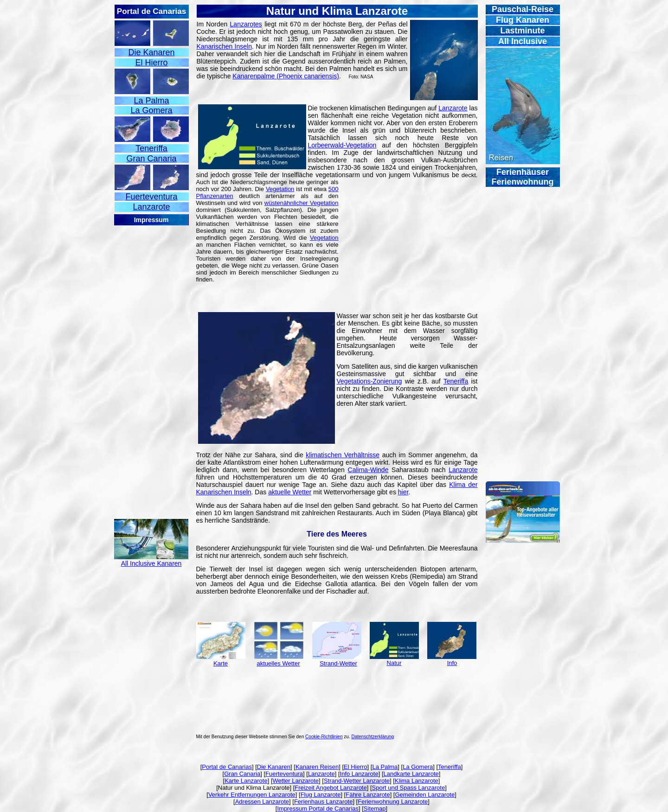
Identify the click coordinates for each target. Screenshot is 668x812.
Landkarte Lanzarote (411, 774)
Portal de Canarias (227, 767)
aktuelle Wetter (290, 492)
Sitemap (375, 809)
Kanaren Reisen (317, 767)
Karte (221, 663)
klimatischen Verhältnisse (343, 455)
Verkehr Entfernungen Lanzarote (252, 795)
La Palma (385, 767)
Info (452, 663)
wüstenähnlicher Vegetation (302, 203)
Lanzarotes (246, 24)
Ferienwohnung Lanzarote (393, 802)
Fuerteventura (284, 774)
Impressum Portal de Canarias (318, 809)
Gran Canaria (242, 774)
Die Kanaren (274, 767)
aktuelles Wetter (279, 663)
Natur (394, 663)
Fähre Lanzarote (368, 795)
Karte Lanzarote (246, 781)
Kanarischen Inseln (224, 46)
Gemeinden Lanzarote (425, 795)
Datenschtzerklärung (373, 737)
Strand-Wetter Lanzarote (357, 781)
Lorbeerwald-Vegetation (342, 145)
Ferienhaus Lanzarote (323, 802)
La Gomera (418, 767)
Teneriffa (456, 381)
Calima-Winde (368, 470)
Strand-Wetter (338, 663)
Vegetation (280, 189)
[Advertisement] (151, 365)
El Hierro (356, 767)
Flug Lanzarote (321, 795)
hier (403, 492)
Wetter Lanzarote (296, 781)
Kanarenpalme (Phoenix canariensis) (286, 76)
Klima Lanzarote (417, 781)
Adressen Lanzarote (262, 802)
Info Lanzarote (359, 774)
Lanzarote (453, 108)
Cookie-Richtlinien (324, 737)
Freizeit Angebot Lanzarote (331, 788)
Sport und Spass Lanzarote (409, 788)
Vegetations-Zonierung (369, 381)
